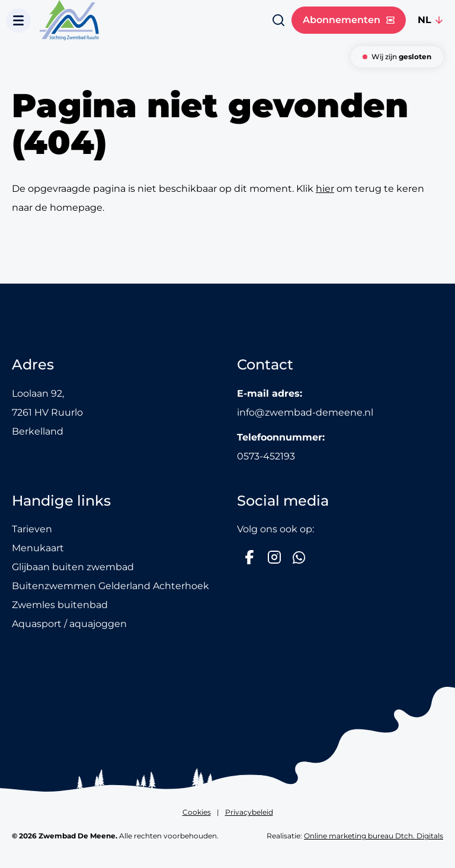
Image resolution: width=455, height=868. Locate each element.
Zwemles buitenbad (60, 605)
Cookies (197, 812)
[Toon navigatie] (18, 20)
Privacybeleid (249, 812)
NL (424, 20)
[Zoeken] (278, 20)
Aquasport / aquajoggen (69, 624)
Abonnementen (349, 20)
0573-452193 (266, 456)
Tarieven (32, 529)
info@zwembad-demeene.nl (305, 412)
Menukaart (38, 548)
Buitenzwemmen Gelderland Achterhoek (110, 586)
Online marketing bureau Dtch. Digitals (374, 836)
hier (325, 189)
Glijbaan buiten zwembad (73, 567)
